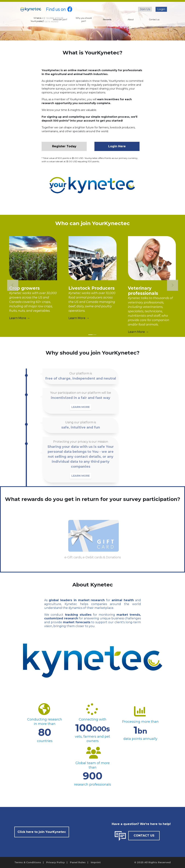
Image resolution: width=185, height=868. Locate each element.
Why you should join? (84, 20)
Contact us (154, 19)
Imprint (96, 862)
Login (161, 9)
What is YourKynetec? (37, 20)
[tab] (90, 335)
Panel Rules (78, 862)
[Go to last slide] (13, 285)
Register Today (64, 146)
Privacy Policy (55, 862)
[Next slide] (172, 285)
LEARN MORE (83, 407)
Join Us (145, 9)
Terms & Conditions (28, 862)
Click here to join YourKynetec (42, 832)
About (131, 19)
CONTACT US (144, 836)
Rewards (107, 19)
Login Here (117, 146)
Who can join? (60, 19)
